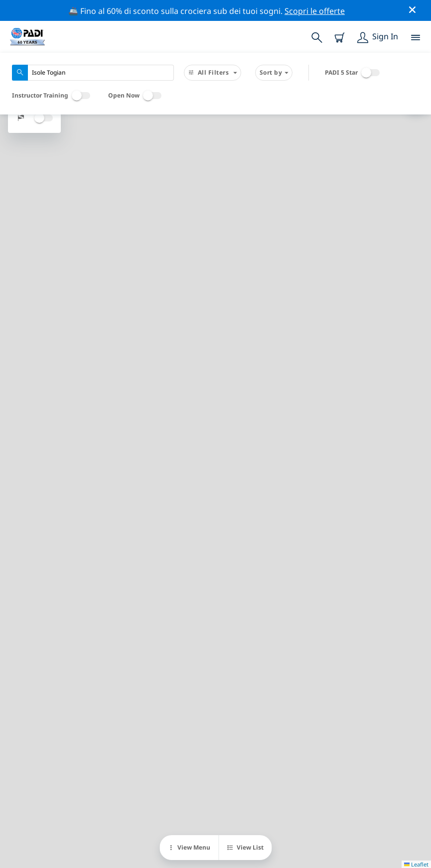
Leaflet (416, 864)
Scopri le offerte (315, 11)
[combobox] (93, 73)
